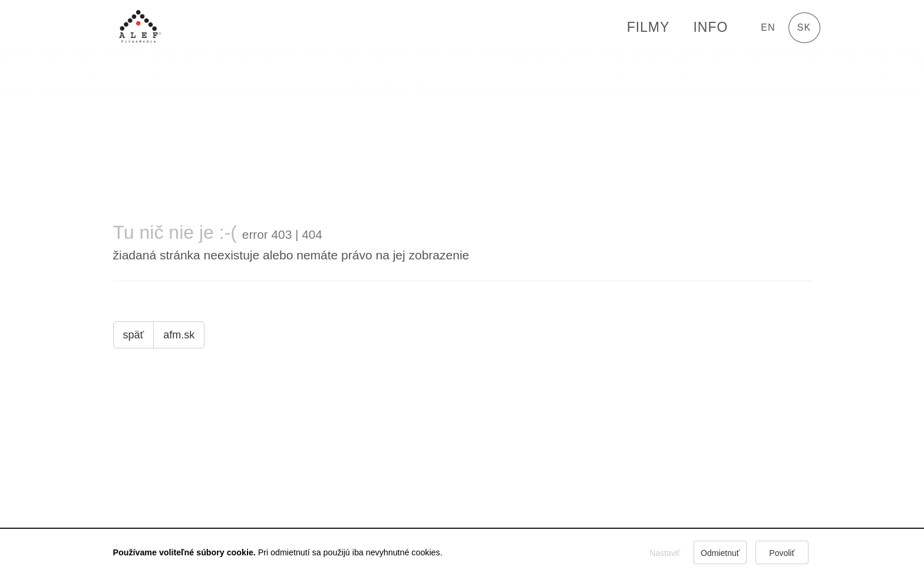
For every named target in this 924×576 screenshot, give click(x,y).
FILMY (649, 27)
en (768, 27)
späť (134, 335)
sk (804, 27)
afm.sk (179, 335)
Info (710, 27)
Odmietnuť (720, 553)
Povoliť (782, 553)
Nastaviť (665, 553)
